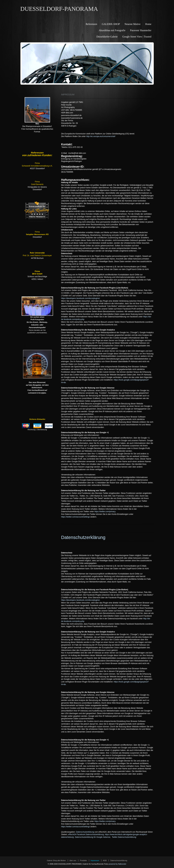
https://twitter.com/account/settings (76, 517)
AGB (105, 860)
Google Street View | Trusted (137, 37)
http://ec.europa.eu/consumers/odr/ (101, 136)
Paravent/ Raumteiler (141, 30)
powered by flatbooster (117, 864)
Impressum (95, 860)
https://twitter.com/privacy (105, 512)
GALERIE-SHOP (111, 24)
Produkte (83, 860)
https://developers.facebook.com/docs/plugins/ (80, 298)
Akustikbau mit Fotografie (112, 30)
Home (148, 24)
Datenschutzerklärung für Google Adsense (93, 837)
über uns (73, 860)
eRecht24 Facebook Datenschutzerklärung (86, 834)
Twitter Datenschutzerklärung (124, 837)
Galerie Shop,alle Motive (56, 860)
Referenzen (91, 24)
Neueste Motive (133, 24)
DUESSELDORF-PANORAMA (59, 9)
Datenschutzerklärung (85, 832)
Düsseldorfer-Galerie (107, 37)
